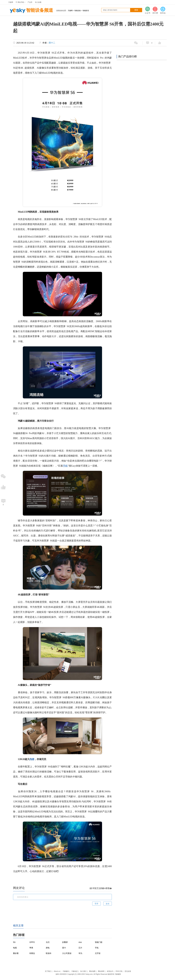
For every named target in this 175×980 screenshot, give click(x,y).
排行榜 (155, 10)
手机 (65, 466)
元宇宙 (98, 953)
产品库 (30, 2)
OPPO (32, 942)
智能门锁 (99, 942)
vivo (80, 942)
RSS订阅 (119, 971)
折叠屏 (65, 942)
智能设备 (78, 11)
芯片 (80, 948)
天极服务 (66, 971)
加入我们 (83, 971)
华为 (80, 953)
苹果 (31, 948)
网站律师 (101, 971)
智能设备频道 (31, 11)
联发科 (49, 953)
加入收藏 (38, 2)
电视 (15, 948)
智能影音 (86, 11)
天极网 (11, 2)
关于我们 (48, 971)
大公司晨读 (67, 953)
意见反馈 (128, 971)
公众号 (148, 10)
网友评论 (19, 888)
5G (14, 942)
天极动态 (75, 971)
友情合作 (110, 971)
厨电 (48, 948)
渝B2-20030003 (61, 974)
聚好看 (16, 953)
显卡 (64, 948)
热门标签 (19, 935)
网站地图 (92, 971)
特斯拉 (32, 953)
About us (57, 971)
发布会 (163, 10)
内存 (32, 759)
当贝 (48, 942)
